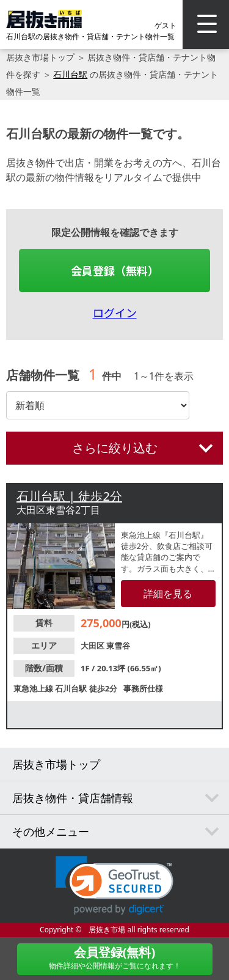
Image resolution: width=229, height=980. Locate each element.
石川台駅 (70, 74)
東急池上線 (34, 688)
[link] (114, 886)
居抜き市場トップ (40, 57)
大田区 (93, 646)
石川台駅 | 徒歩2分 (69, 496)
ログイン (115, 312)
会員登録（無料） (115, 270)
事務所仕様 (143, 688)
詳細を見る (168, 594)
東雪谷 (118, 646)
